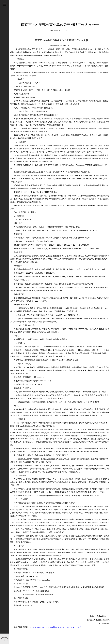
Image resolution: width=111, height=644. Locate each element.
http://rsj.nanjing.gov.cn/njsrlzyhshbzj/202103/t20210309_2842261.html (55, 627)
